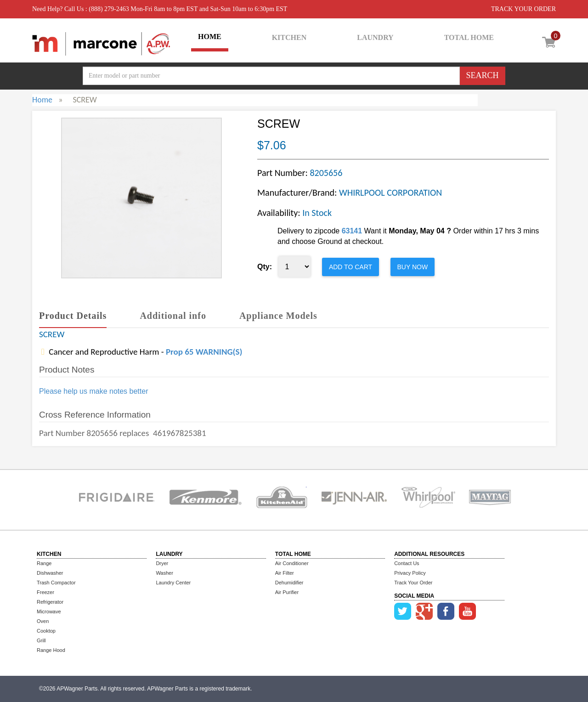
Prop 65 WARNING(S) (204, 352)
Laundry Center (173, 583)
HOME (210, 37)
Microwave (49, 611)
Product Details (73, 316)
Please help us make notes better (93, 391)
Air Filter (285, 573)
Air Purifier (287, 592)
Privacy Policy (410, 573)
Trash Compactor (56, 583)
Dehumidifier (289, 583)
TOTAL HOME (469, 37)
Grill (41, 640)
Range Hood (51, 650)
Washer (164, 573)
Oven (43, 621)
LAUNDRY (375, 37)
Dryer (162, 563)
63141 (352, 231)
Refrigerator (50, 602)
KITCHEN (289, 37)
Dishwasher (50, 573)
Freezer (45, 592)
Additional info (173, 316)
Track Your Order (413, 583)
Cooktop (46, 631)
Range (44, 563)
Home (42, 100)
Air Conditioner (292, 563)
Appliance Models (278, 316)
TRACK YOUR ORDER (523, 9)
